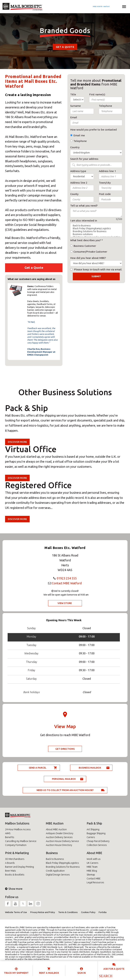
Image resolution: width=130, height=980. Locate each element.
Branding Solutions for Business (96, 231)
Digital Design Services (58, 875)
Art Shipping (93, 829)
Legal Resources (95, 882)
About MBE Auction (56, 829)
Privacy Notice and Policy (43, 912)
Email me (79, 135)
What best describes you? (86, 240)
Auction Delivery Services (59, 837)
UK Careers (93, 863)
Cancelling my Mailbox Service (21, 841)
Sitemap (91, 875)
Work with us (94, 859)
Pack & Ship (94, 823)
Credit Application (55, 871)
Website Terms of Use (16, 912)
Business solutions (96, 234)
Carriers (91, 837)
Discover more (17, 442)
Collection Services (97, 845)
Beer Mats (10, 871)
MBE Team (92, 867)
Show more (14, 889)
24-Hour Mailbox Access (18, 829)
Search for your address (84, 159)
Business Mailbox (90, 768)
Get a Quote (65, 47)
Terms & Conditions (68, 912)
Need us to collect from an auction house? (65, 790)
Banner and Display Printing (19, 867)
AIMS (8, 833)
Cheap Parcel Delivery (98, 841)
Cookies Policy (88, 912)
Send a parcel (38, 768)
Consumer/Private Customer (90, 252)
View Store (65, 603)
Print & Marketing (17, 853)
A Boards (10, 863)
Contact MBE (94, 879)
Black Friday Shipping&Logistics (62, 863)
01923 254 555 (67, 578)
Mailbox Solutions (17, 823)
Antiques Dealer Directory (60, 833)
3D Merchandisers (15, 859)
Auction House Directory (59, 845)
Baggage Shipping (96, 833)
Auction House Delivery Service (62, 841)
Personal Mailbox (64, 779)
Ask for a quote (114, 969)
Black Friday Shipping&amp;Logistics (96, 229)
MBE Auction (55, 823)
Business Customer (85, 246)
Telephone (80, 141)
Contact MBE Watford (67, 583)
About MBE (94, 853)
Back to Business (96, 226)
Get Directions (65, 749)
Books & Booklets (15, 875)
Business (52, 853)
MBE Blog (92, 871)
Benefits (10, 837)
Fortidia (103, 912)
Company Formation (16, 845)
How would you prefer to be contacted (93, 130)
